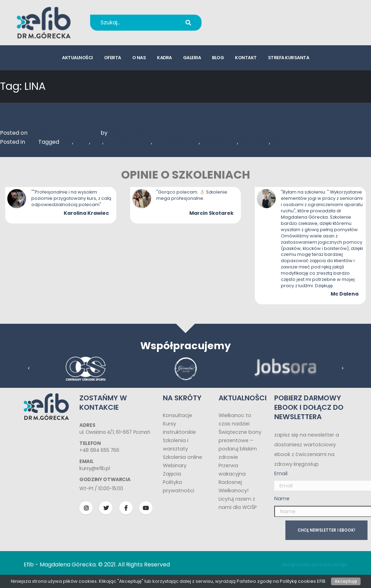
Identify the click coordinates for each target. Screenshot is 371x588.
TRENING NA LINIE (128, 142)
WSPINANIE (254, 142)
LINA (66, 142)
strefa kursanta (289, 58)
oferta (113, 58)
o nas (139, 58)
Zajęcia (172, 474)
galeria (192, 58)
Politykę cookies (298, 581)
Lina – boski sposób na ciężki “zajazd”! (114, 110)
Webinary (175, 465)
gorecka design (329, 565)
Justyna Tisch (128, 133)
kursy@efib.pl (250, 27)
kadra (164, 58)
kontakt (246, 58)
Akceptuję (346, 581)
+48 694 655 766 (254, 18)
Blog (32, 142)
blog (218, 58)
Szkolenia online (183, 457)
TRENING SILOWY (176, 142)
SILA (97, 142)
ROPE (82, 142)
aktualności (77, 58)
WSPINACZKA (219, 142)
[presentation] (29, 368)
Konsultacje (177, 415)
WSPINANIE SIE (291, 142)
